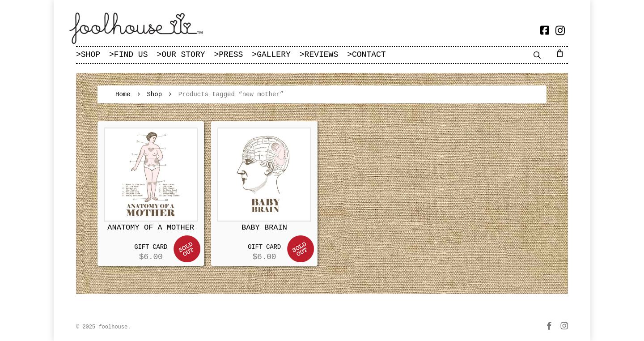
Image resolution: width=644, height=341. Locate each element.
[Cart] (561, 53)
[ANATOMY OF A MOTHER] (151, 175)
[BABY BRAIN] (264, 175)
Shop (154, 94)
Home (123, 94)
